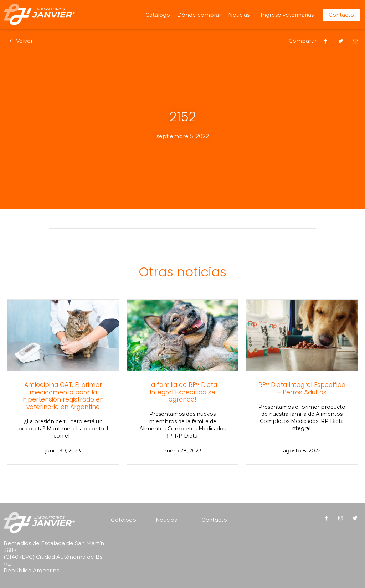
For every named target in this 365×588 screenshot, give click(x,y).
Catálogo (158, 15)
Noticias (239, 15)
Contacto (341, 15)
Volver (20, 41)
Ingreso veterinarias (287, 15)
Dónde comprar (199, 15)
